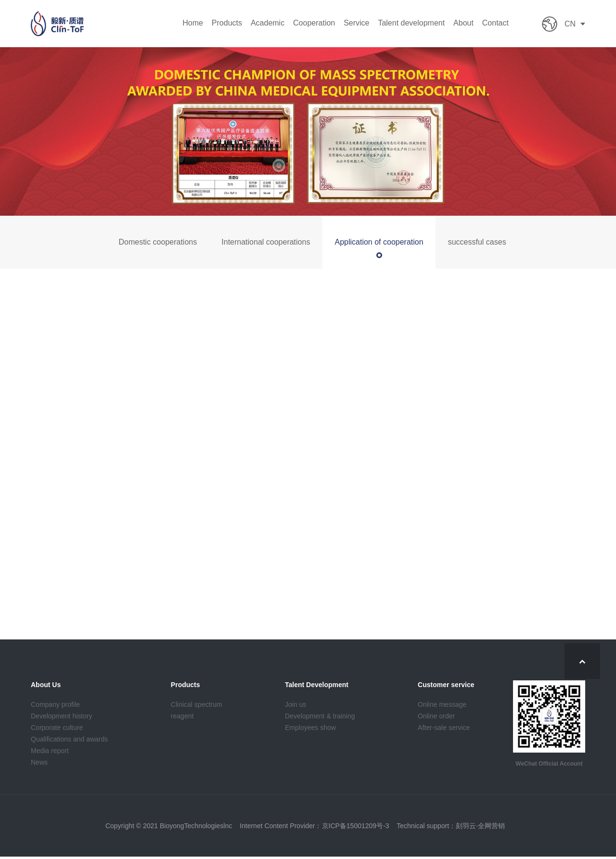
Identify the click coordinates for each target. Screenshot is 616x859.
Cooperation (314, 23)
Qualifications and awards (69, 741)
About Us (46, 687)
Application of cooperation (379, 242)
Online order (436, 718)
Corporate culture (57, 729)
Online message (442, 706)
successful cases (477, 242)
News (39, 764)
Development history (62, 718)
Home (193, 23)
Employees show (310, 729)
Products (227, 23)
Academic (268, 23)
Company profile (55, 706)
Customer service (446, 687)
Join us (295, 706)
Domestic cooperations (158, 242)
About (463, 23)
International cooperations (266, 242)
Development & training (320, 718)
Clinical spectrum (197, 706)
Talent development (411, 23)
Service (356, 23)
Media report (50, 753)
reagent (182, 718)
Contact (495, 23)
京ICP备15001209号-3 (356, 828)
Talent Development (317, 687)
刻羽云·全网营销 (480, 828)
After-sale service (444, 729)
